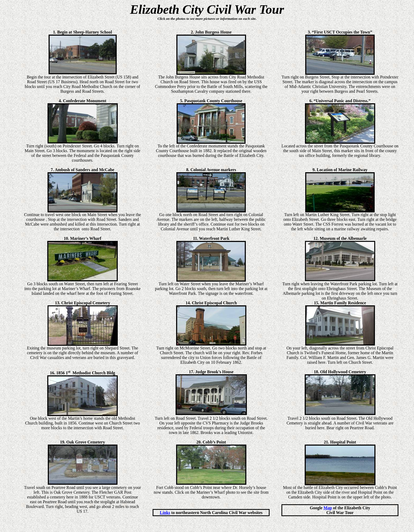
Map (328, 508)
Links (165, 513)
